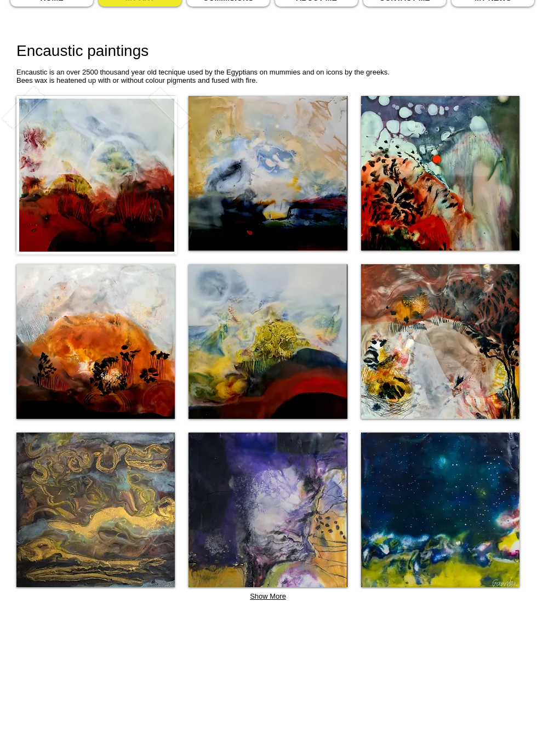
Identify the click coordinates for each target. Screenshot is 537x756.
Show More (268, 596)
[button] (268, 173)
